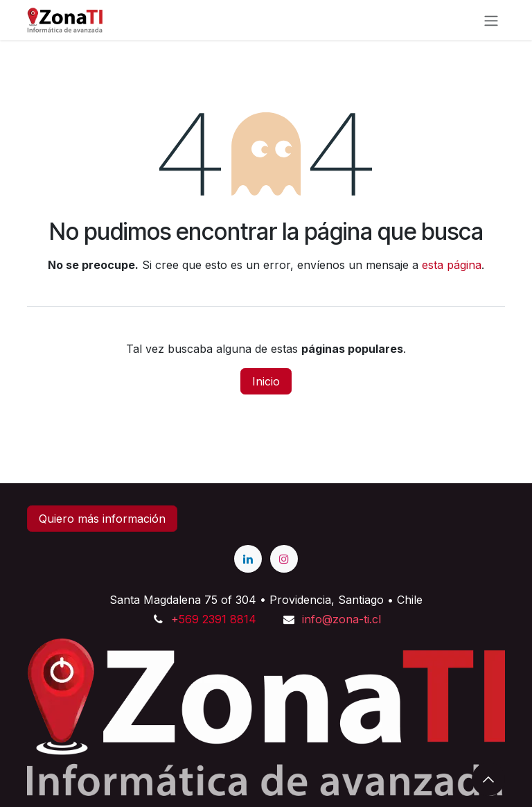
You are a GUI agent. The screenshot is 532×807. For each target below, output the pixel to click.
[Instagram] (284, 559)
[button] (488, 779)
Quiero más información (102, 519)
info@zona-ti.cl (342, 619)
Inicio (266, 381)
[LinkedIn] (248, 559)
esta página (452, 265)
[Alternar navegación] (491, 20)
